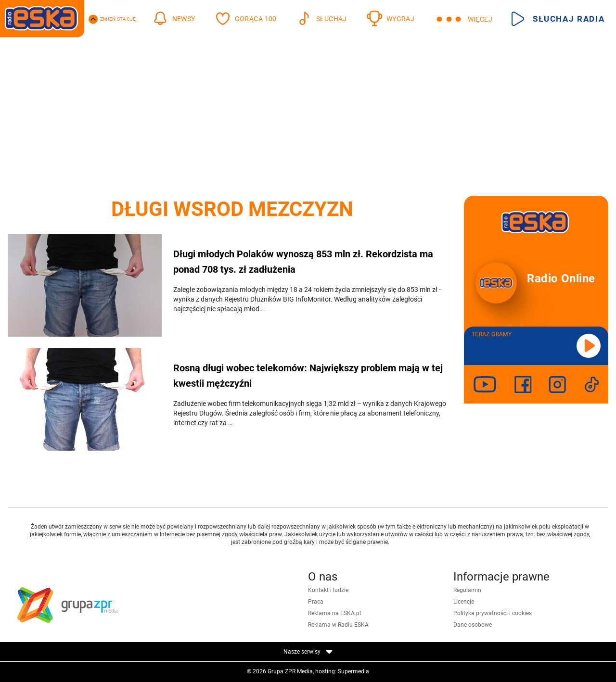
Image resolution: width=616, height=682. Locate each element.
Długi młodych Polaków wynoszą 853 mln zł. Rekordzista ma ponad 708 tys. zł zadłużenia (303, 262)
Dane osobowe (473, 625)
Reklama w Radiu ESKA (338, 625)
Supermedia (353, 671)
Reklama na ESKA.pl (334, 613)
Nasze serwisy (308, 652)
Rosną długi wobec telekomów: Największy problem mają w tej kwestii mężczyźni (308, 376)
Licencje (464, 602)
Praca (316, 602)
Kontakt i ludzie (328, 590)
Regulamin (467, 590)
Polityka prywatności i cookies (493, 613)
